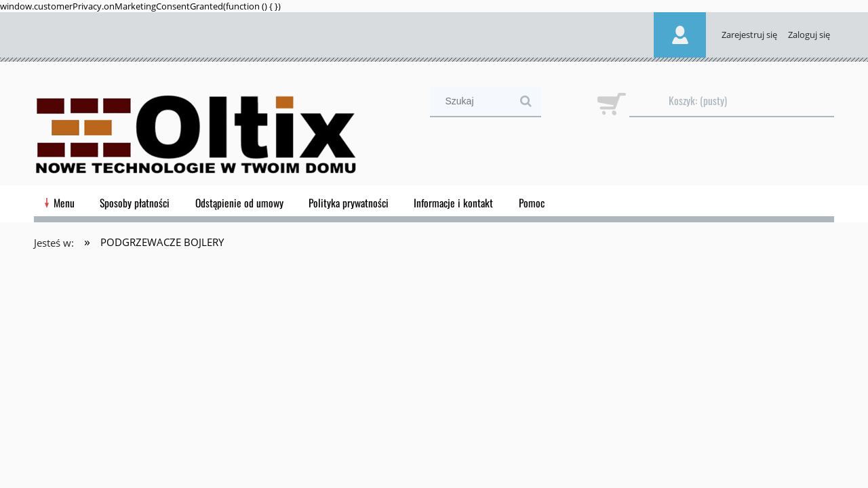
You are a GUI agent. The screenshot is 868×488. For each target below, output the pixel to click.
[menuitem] (64, 203)
